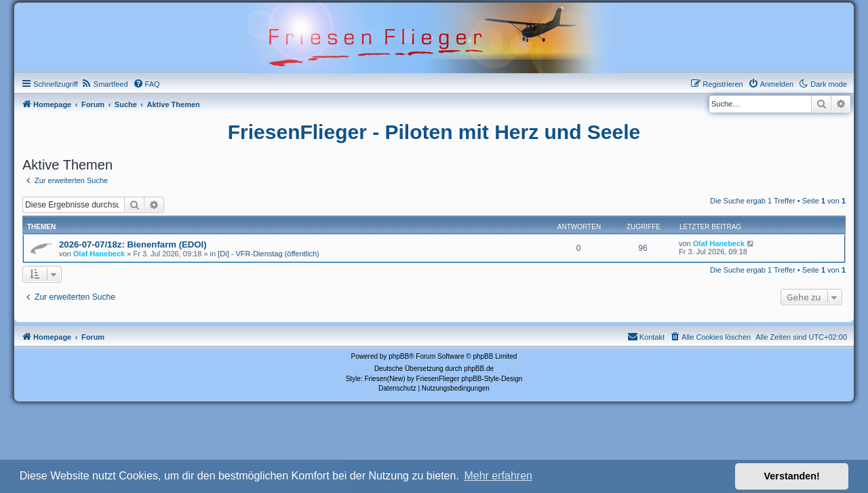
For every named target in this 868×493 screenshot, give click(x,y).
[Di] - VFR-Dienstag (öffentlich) (269, 254)
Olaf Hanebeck (99, 254)
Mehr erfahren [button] (498, 476)
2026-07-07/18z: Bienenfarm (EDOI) (133, 244)
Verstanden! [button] (792, 476)
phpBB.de (479, 369)
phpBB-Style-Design (492, 379)
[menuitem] (105, 84)
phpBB (399, 356)
